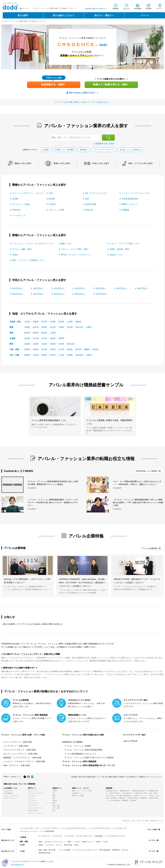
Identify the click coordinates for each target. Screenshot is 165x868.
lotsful (41, 844)
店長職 (15, 199)
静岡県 (36, 332)
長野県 (61, 338)
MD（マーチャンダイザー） (97, 193)
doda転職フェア (77, 792)
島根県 (36, 349)
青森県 (36, 321)
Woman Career (33, 809)
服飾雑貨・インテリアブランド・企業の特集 (22, 757)
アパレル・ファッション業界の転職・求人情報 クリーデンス (23, 21)
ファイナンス (32, 800)
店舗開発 (126, 210)
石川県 (44, 338)
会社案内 (125, 820)
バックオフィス (19, 215)
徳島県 (70, 349)
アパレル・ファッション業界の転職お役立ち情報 (85, 734)
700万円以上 (38, 294)
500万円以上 (101, 288)
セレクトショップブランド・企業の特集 (21, 753)
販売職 (52, 199)
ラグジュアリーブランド (104, 150)
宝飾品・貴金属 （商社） (120, 249)
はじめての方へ (9, 790)
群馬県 (44, 327)
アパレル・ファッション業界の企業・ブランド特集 (25, 734)
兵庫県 (53, 344)
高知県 (95, 349)
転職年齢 (122, 797)
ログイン (159, 9)
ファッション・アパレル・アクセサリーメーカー (33, 243)
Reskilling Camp (44, 852)
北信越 (12, 338)
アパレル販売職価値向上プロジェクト (80, 753)
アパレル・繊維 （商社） (23, 249)
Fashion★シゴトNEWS (72, 742)
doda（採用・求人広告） (48, 849)
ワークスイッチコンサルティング (85, 849)
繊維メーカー (67, 243)
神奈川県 (79, 327)
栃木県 (36, 327)
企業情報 (133, 800)
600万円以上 (142, 288)
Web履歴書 (137, 9)
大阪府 (44, 344)
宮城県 (53, 321)
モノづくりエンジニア (35, 792)
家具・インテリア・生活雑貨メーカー (28, 260)
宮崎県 (70, 355)
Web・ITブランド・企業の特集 (17, 765)
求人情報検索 (8, 792)
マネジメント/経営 (57, 210)
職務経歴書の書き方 (139, 790)
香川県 (78, 349)
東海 (11, 332)
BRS (69, 841)
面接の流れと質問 (141, 792)
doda (40, 841)
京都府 (36, 344)
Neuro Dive (68, 844)
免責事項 (142, 776)
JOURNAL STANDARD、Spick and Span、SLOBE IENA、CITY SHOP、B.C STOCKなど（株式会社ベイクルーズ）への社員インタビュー (82, 582)
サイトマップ (151, 776)
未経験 (46, 150)
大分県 (61, 355)
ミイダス (77, 841)
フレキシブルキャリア (84, 835)
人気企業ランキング (139, 795)
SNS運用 (70, 150)
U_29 (105, 841)
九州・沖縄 (14, 355)
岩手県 (44, 321)
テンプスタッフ (44, 835)
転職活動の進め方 (112, 790)
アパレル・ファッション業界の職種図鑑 (79, 761)
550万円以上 (122, 288)
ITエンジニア (32, 790)
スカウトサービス (10, 797)
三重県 (53, 332)
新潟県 (27, 338)
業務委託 (84, 150)
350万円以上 (38, 288)
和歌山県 (71, 344)
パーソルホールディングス (29, 827)
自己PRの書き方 (115, 792)
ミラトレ (59, 844)
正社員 (123, 150)
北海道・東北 (15, 321)
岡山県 (44, 349)
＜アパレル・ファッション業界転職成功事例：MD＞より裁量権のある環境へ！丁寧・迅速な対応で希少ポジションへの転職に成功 (138, 502)
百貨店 (15, 254)
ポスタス (125, 849)
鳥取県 (27, 349)
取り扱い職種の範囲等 (110, 776)
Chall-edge (99, 835)
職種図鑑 (125, 800)
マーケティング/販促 (21, 204)
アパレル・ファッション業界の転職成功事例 (83, 749)
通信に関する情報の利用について (90, 776)
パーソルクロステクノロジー (100, 827)
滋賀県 (27, 344)
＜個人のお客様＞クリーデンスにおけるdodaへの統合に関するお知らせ (32, 624)
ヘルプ (159, 776)
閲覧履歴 (116, 9)
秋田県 (61, 321)
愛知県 (44, 332)
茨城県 (27, 327)
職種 (24, 163)
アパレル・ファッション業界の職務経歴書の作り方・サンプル (89, 765)
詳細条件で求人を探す (105, 144)
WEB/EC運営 (91, 204)
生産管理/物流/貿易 (130, 199)
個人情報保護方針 (17, 864)
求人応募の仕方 (128, 792)
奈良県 (61, 344)
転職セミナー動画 (78, 795)
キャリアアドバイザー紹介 (135, 734)
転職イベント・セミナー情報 (82, 790)
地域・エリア (144, 163)
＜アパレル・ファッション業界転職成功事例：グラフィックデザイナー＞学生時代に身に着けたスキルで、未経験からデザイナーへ (53, 502)
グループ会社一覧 (153, 829)
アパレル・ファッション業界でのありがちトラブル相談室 (89, 757)
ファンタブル (69, 835)
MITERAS (116, 849)
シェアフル (49, 844)
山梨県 (89, 327)
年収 (103, 163)
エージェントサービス (11, 795)
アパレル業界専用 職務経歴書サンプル (49, 420)
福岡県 (27, 355)
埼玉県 (53, 327)
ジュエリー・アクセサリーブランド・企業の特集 (24, 761)
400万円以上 (59, 288)
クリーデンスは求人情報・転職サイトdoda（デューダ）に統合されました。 (83, 102)
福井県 (53, 338)
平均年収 (151, 795)
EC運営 (58, 150)
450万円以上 (80, 288)
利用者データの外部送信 (127, 776)
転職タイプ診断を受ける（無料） (111, 85)
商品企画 (89, 210)
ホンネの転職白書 (114, 800)
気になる (127, 9)
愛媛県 (87, 349)
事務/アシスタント (130, 204)
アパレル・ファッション (36, 812)
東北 (54, 792)
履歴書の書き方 (125, 790)
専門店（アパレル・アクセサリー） (76, 254)
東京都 (70, 327)
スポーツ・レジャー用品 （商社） (75, 249)
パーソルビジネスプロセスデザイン (74, 827)
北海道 (27, 321)
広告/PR (52, 204)
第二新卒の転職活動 (124, 795)
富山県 (36, 338)
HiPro (77, 844)
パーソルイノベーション (29, 830)
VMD (51, 193)
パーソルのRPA (65, 849)
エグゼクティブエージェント (55, 841)
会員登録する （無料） (54, 85)
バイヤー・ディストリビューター (136, 193)
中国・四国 (14, 349)
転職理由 (114, 797)
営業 (87, 199)
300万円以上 (18, 288)
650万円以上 (18, 294)
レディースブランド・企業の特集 (18, 742)
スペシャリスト (33, 802)
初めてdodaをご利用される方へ (82, 93)
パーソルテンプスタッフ (50, 827)
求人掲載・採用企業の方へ (151, 820)
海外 (54, 809)
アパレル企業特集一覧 (151, 548)
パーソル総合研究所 (47, 830)
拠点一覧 (135, 820)
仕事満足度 (143, 797)
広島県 (53, 349)
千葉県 (61, 327)
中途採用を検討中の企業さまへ (96, 9)
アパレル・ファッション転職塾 (78, 746)
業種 (64, 163)
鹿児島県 (79, 355)
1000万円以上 (101, 294)
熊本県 (53, 355)
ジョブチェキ (57, 835)
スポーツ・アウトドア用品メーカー (125, 243)
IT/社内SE (16, 210)
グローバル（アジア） (35, 807)
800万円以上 (59, 294)
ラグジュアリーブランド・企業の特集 (20, 749)
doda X (99, 841)
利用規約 (74, 776)
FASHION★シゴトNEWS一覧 (148, 471)
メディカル (32, 795)
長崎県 (44, 355)
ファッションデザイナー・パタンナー (28, 193)
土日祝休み (136, 150)
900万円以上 (80, 294)
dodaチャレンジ (88, 841)
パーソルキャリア (120, 827)
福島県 (78, 321)
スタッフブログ (130, 741)
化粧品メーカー (116, 254)
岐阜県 (27, 332)
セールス (31, 797)
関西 (11, 344)
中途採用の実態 (132, 797)
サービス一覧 (153, 839)
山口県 (61, 349)
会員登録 (148, 9)
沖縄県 (89, 355)
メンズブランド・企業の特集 (16, 746)
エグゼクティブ (33, 805)
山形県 (70, 321)
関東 (11, 327)
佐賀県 (36, 355)
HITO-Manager (105, 849)
